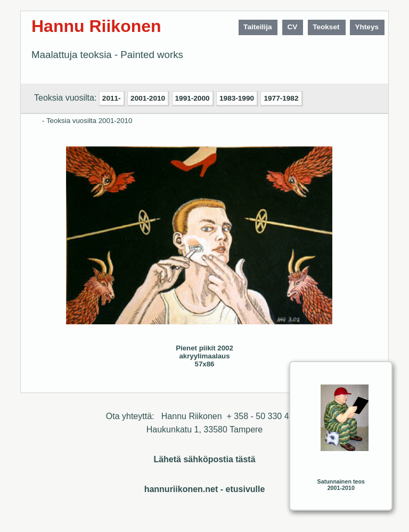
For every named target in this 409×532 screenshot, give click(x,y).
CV (292, 27)
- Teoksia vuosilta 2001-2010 (87, 121)
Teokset (326, 27)
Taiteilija (257, 27)
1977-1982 (281, 98)
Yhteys (367, 27)
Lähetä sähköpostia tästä (204, 459)
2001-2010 (148, 98)
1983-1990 (237, 98)
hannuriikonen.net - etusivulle (205, 489)
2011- (112, 98)
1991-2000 (193, 98)
